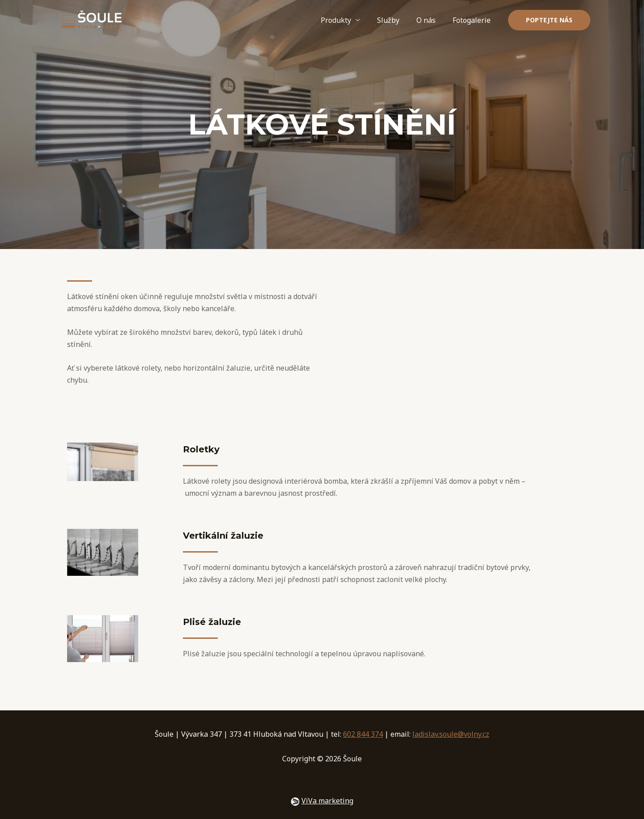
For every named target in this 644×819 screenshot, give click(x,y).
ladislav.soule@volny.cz (451, 734)
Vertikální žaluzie (223, 536)
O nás (430, 20)
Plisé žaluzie (212, 622)
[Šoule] (92, 19)
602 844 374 (363, 734)
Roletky (201, 449)
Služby (395, 20)
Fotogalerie (473, 20)
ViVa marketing (327, 801)
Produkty (345, 20)
